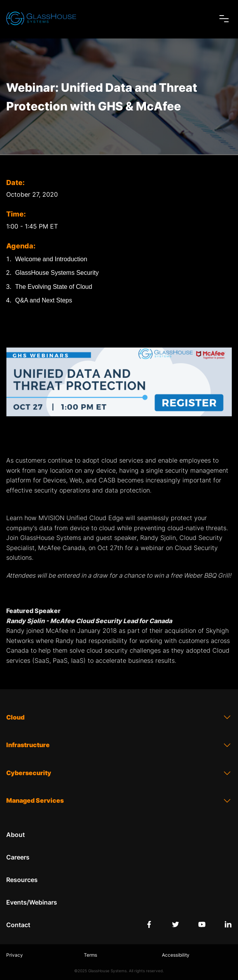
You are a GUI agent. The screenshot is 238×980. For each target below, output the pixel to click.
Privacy (15, 955)
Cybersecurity (119, 773)
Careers (18, 857)
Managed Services (119, 801)
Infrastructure (119, 745)
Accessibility (176, 955)
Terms (90, 955)
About (16, 835)
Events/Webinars (32, 902)
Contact (18, 925)
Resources (22, 880)
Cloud (119, 717)
